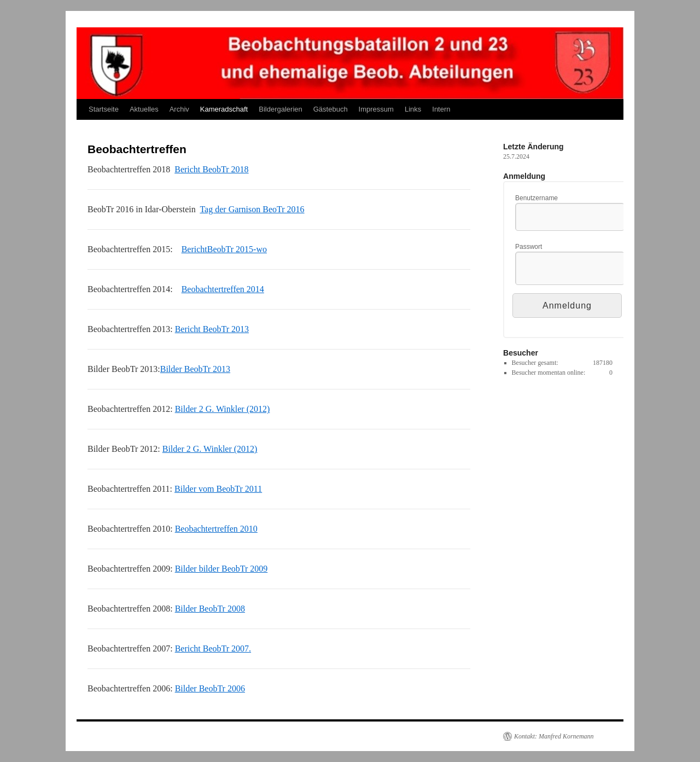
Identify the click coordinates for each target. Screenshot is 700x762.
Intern (441, 109)
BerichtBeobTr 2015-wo (224, 249)
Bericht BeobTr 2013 (212, 329)
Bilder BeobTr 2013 (195, 369)
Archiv (179, 109)
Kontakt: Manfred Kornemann (554, 736)
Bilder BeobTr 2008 (210, 609)
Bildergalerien (281, 109)
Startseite (104, 109)
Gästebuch (331, 109)
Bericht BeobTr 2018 (211, 169)
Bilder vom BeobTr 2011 (218, 489)
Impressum (376, 109)
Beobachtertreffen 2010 (216, 529)
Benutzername (536, 198)
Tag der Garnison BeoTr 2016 (252, 209)
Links (413, 109)
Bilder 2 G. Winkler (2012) (223, 409)
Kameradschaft (224, 109)
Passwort (529, 247)
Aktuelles (144, 109)
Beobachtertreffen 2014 (223, 289)
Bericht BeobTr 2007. (213, 648)
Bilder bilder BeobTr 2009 (221, 569)
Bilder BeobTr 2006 (210, 688)
